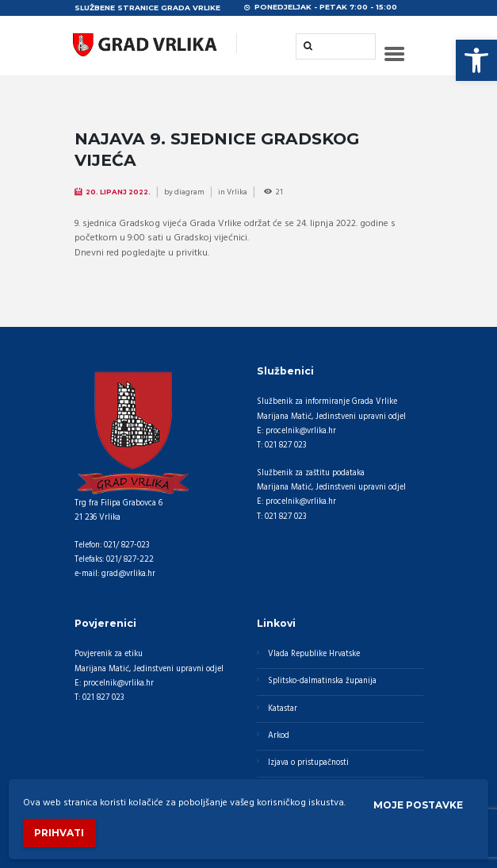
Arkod (279, 736)
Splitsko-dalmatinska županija (322, 681)
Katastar (283, 709)
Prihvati (59, 833)
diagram (189, 192)
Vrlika (237, 192)
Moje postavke (418, 805)
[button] (476, 60)
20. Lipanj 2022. (118, 192)
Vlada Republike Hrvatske (314, 654)
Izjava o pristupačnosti (308, 763)
